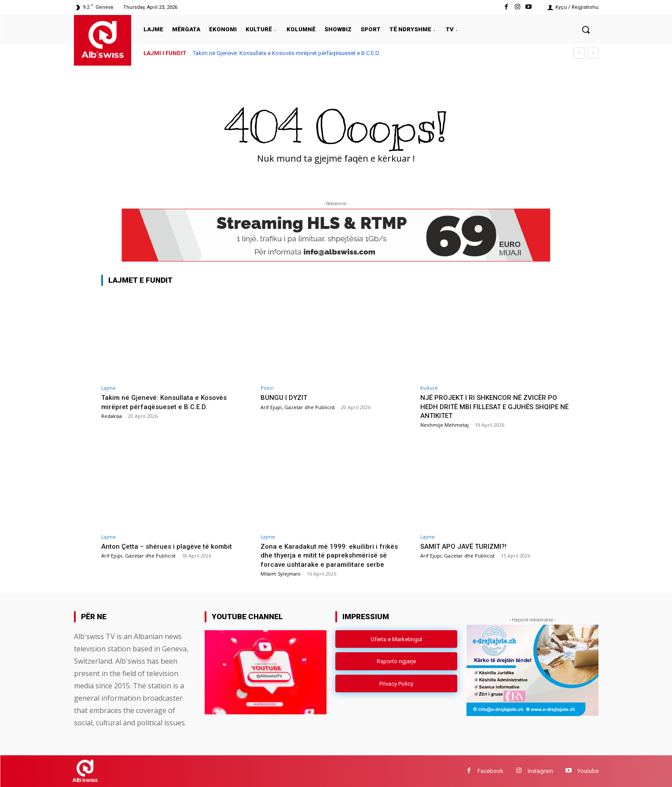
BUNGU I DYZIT (286, 397)
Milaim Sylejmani (281, 574)
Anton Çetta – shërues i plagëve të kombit (172, 546)
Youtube (588, 771)
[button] (586, 30)
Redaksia (112, 416)
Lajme (108, 388)
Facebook (490, 771)
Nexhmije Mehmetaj (444, 425)
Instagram (540, 771)
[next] (593, 53)
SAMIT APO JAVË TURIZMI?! (468, 546)
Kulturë (429, 388)
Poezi (267, 388)
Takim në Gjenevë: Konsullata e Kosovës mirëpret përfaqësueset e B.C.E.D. (286, 53)
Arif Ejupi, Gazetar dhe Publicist (298, 407)
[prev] (579, 53)
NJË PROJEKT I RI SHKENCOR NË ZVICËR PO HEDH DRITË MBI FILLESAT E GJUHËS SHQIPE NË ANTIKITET (491, 406)
